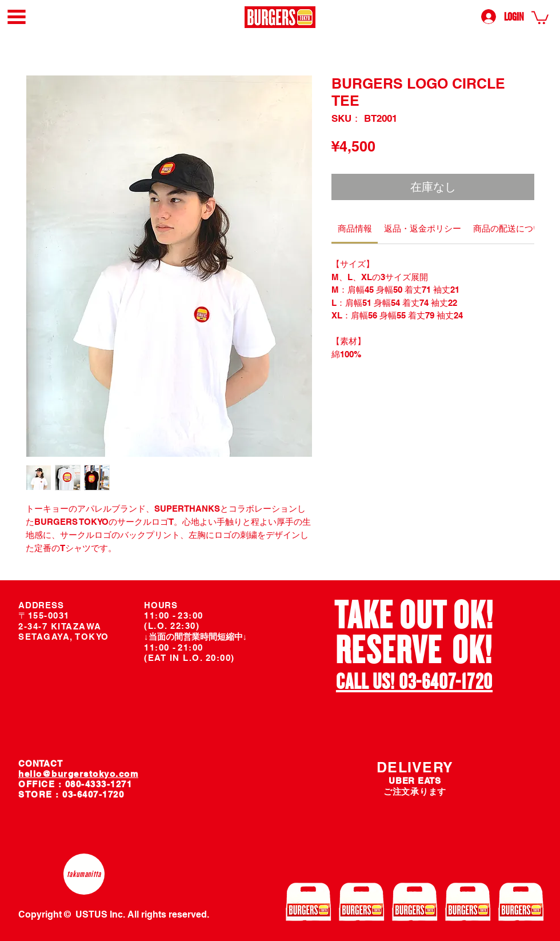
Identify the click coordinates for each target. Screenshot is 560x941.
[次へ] (527, 647)
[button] (17, 17)
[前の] (302, 647)
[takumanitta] (84, 874)
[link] (540, 17)
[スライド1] (408, 694)
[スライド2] (422, 695)
